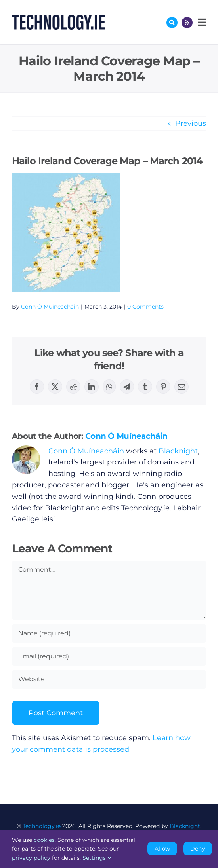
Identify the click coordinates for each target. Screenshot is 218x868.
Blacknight (178, 451)
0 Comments (145, 307)
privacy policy (31, 858)
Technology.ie (42, 826)
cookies (44, 840)
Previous (191, 123)
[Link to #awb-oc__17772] (172, 23)
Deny (198, 849)
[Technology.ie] (58, 18)
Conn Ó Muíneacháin (50, 307)
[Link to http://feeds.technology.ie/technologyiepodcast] (187, 23)
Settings (97, 858)
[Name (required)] (109, 633)
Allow (162, 849)
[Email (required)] (109, 656)
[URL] (109, 679)
